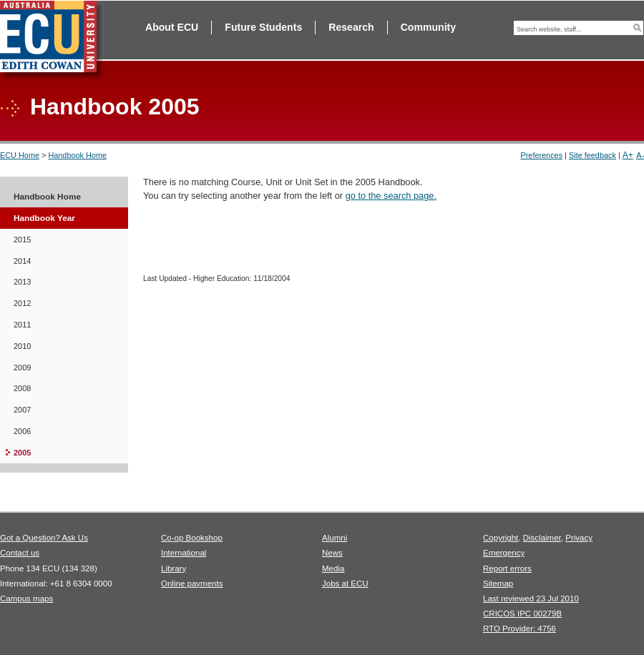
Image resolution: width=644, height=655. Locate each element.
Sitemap (498, 583)
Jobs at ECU (345, 583)
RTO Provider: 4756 (519, 629)
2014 (22, 261)
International (184, 553)
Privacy (579, 538)
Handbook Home (77, 155)
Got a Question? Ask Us (44, 538)
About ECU (172, 27)
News (332, 553)
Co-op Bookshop (192, 538)
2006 (22, 431)
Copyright (501, 538)
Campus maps (26, 599)
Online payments (192, 583)
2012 (22, 303)
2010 (22, 346)
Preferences (541, 155)
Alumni (335, 538)
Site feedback (592, 155)
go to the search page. (391, 196)
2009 (22, 368)
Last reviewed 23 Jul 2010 (531, 599)
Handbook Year (44, 218)
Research (351, 27)
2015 (22, 240)
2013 (22, 282)
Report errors (507, 568)
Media (333, 568)
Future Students (263, 27)
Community (428, 27)
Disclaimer (542, 538)
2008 (22, 388)
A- (640, 155)
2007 (22, 410)
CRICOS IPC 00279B (522, 614)
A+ (628, 155)
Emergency (504, 553)
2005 (22, 453)
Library (174, 568)
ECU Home (20, 155)
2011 (22, 325)
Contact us (20, 553)
